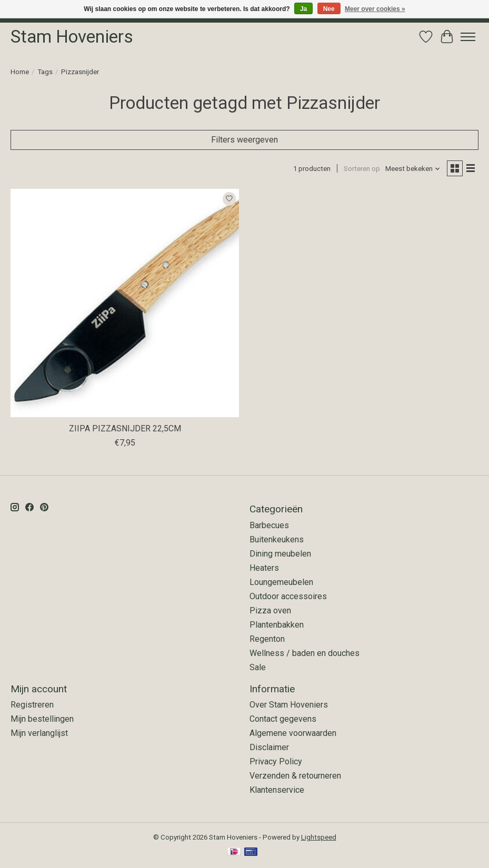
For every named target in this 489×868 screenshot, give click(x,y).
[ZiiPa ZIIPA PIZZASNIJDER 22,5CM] (125, 303)
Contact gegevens (283, 719)
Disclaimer (269, 747)
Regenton (267, 639)
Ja (303, 9)
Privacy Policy (276, 761)
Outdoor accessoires (288, 596)
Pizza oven (270, 610)
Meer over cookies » (375, 9)
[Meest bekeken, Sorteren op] (413, 169)
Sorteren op (362, 169)
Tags (45, 72)
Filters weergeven (245, 140)
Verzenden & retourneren (295, 776)
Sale (258, 667)
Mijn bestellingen (42, 719)
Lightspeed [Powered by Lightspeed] (319, 837)
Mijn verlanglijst (39, 733)
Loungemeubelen (281, 582)
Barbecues (269, 525)
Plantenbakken (277, 625)
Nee (329, 9)
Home (20, 72)
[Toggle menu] (468, 37)
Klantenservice (277, 790)
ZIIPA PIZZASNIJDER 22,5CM (125, 428)
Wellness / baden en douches (305, 653)
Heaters (264, 568)
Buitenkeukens (277, 539)
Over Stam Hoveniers (289, 705)
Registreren (32, 705)
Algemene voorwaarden (293, 733)
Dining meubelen (280, 554)
